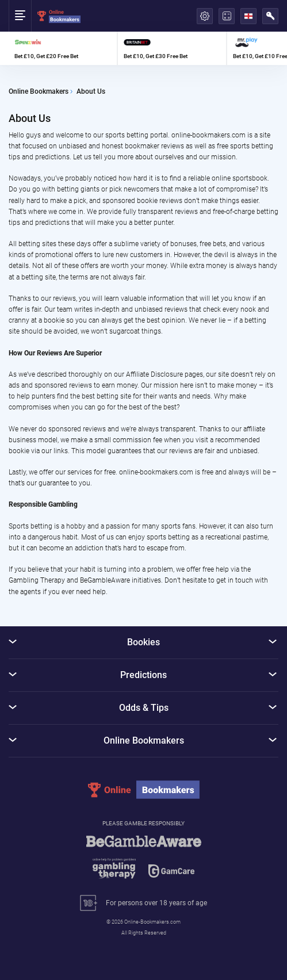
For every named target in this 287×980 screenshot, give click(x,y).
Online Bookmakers (39, 92)
